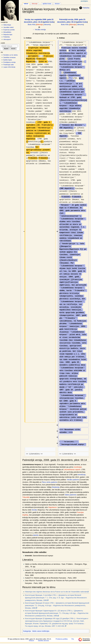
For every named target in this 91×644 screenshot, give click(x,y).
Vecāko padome (73, 480)
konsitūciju (82, 475)
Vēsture (57, 4)
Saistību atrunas (43, 641)
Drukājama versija (9, 62)
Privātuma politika (62, 639)
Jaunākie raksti (8, 27)
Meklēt (3, 43)
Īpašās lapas (8, 60)
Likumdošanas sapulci (72, 470)
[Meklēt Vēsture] (10, 46)
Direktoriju (56, 487)
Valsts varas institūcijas (41, 631)
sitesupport (7, 39)
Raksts (26, 4)
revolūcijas (78, 467)
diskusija (40, 25)
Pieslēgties (84, 1)
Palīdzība (84, 8)
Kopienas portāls (9, 30)
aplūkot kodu (49, 22)
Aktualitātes (7, 32)
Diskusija (35, 4)
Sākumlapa (7, 25)
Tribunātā (26, 497)
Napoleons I (53, 507)
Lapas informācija (9, 67)
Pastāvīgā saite (8, 65)
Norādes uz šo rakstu (10, 55)
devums (47, 25)
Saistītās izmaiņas (9, 57)
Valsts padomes (71, 495)
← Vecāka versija (39, 30)
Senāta (34, 510)
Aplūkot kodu (47, 4)
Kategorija (27, 631)
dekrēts (36, 535)
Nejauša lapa (8, 34)
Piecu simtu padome (49, 482)
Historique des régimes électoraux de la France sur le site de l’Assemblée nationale (56, 592)
